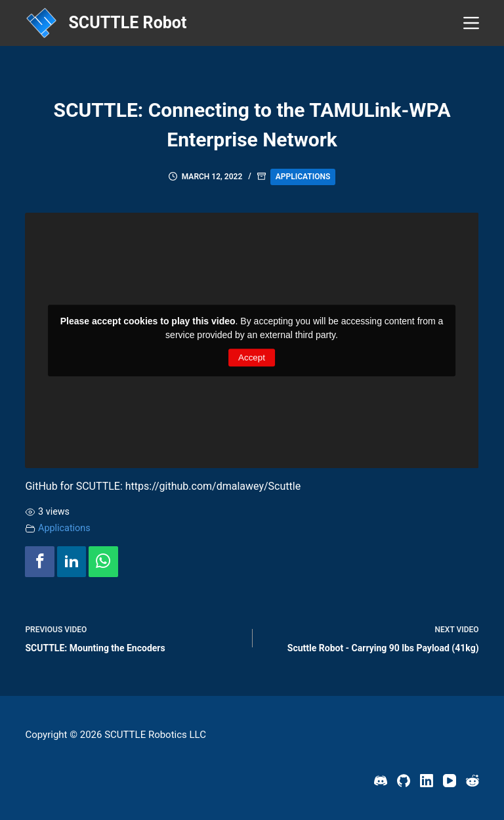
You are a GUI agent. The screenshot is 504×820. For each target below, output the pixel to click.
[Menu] (471, 23)
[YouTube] (450, 781)
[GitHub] (404, 781)
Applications (303, 177)
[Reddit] (472, 781)
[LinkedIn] (427, 781)
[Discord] (381, 781)
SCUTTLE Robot (127, 23)
